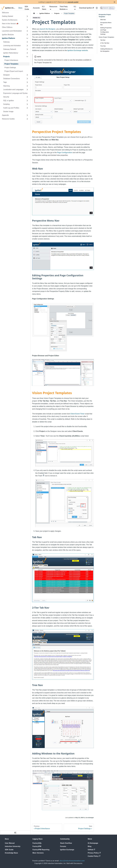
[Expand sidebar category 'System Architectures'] (27, 20)
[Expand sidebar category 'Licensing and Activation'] (27, 46)
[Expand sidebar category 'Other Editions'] (27, 27)
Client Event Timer (77, 414)
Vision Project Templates (106, 37)
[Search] (107, 8)
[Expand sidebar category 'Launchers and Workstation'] (27, 31)
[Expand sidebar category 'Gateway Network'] (27, 49)
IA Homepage (93, 843)
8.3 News (44, 8)
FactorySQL (37, 843)
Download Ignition (87, 8)
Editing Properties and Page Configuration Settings (106, 31)
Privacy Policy (94, 853)
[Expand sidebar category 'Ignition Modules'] (27, 35)
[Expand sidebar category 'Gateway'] (27, 42)
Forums (63, 846)
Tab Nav (103, 40)
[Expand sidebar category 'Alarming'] (27, 86)
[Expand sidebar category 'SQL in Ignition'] (27, 101)
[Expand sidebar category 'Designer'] (27, 75)
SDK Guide (27, 8)
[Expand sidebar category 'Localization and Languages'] (27, 90)
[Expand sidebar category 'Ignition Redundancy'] (27, 53)
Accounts (36, 8)
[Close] (114, 2)
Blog (90, 846)
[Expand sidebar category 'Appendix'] (27, 115)
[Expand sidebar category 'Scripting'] (27, 104)
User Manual (10, 843)
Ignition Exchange (67, 850)
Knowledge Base (11, 853)
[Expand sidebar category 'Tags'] (27, 82)
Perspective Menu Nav (106, 24)
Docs (20, 8)
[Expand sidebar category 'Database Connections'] (27, 79)
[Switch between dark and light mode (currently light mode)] (97, 8)
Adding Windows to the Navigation (106, 50)
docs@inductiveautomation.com (72, 861)
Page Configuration (65, 153)
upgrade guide (73, 2)
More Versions (38, 853)
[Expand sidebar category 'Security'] (27, 97)
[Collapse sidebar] (15, 833)
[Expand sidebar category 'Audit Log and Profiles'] (27, 108)
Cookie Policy (94, 856)
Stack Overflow (66, 843)
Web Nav (103, 20)
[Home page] (34, 13)
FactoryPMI (37, 846)
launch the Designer (48, 29)
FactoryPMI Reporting (41, 850)
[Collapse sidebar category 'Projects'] (27, 57)
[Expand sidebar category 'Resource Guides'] (27, 119)
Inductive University (13, 846)
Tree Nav (103, 46)
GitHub (91, 850)
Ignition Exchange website (78, 50)
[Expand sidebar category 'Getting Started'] (27, 16)
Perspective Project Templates (105, 16)
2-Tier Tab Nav (105, 43)
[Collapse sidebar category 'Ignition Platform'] (27, 38)
